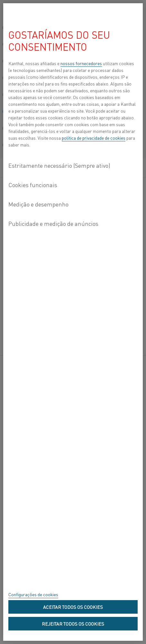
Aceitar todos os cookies (73, 607)
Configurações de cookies (33, 594)
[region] (73, 322)
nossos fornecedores (81, 63)
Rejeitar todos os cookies (73, 624)
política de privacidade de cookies (94, 138)
